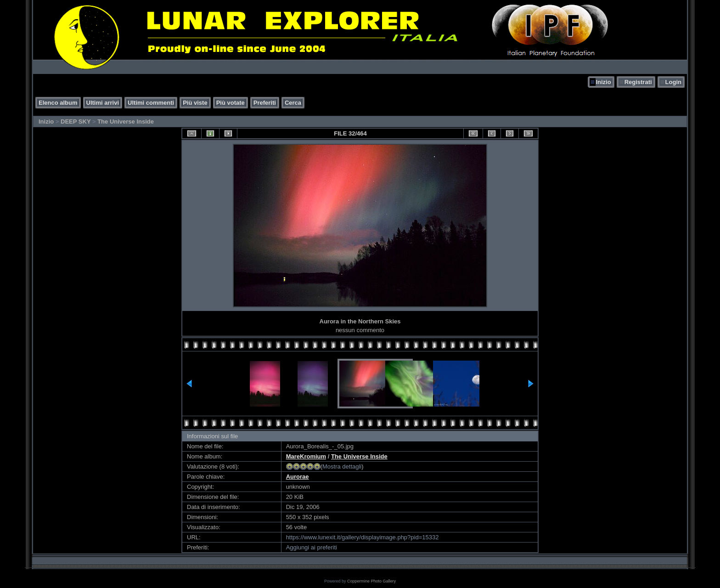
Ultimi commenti (151, 103)
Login (673, 82)
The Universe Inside (126, 122)
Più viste (195, 103)
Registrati (638, 82)
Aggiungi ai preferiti (312, 547)
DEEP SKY (76, 122)
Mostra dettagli (342, 466)
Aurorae (298, 477)
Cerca (293, 103)
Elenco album (58, 103)
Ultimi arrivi (103, 103)
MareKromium (306, 456)
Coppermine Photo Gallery (371, 581)
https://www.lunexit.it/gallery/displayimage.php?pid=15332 (363, 537)
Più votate (231, 103)
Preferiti (265, 103)
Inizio (603, 82)
